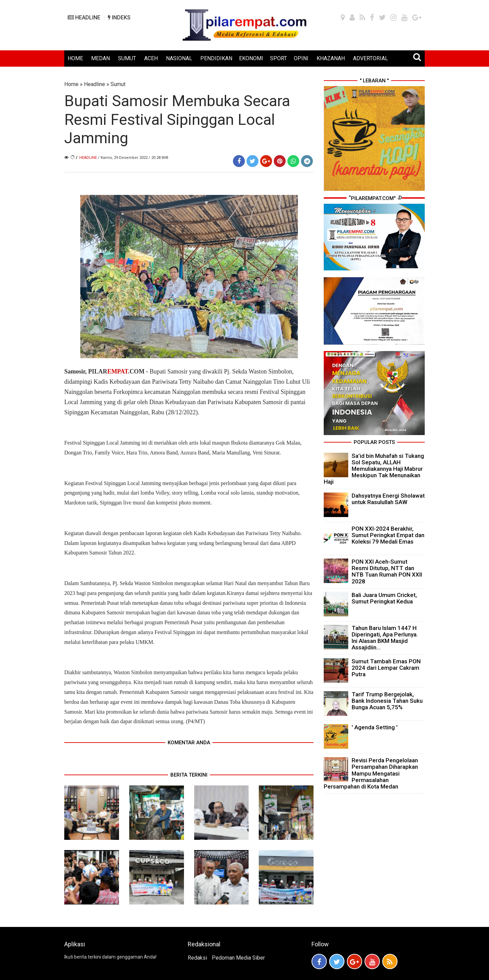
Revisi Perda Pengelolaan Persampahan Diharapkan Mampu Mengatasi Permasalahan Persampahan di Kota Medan (371, 773)
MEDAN (100, 58)
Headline (95, 84)
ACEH (151, 58)
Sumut (118, 84)
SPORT (279, 58)
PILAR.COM (116, 371)
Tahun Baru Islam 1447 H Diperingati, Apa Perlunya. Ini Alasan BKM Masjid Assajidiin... (385, 638)
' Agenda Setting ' (375, 727)
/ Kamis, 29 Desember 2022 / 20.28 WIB (133, 158)
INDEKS (119, 18)
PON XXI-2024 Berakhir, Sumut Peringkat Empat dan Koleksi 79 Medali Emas (388, 535)
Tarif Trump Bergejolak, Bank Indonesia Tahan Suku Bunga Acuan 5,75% (387, 701)
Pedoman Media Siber (238, 958)
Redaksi (197, 958)
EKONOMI (251, 58)
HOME (75, 58)
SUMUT (127, 58)
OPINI (301, 58)
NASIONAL (179, 58)
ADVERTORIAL (370, 58)
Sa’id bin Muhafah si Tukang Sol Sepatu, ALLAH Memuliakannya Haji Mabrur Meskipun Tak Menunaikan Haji (374, 469)
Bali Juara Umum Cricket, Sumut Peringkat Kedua (384, 598)
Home (71, 84)
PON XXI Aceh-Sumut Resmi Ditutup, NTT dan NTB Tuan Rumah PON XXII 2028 (387, 571)
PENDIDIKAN (216, 58)
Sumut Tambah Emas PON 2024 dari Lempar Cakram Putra (386, 668)
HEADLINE (84, 18)
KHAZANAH (331, 58)
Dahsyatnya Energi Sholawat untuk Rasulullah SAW (388, 499)
